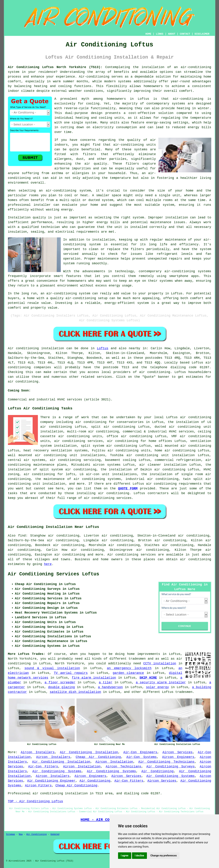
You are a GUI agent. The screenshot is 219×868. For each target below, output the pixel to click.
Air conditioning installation (36, 348)
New (21, 834)
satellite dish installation (75, 692)
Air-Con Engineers (140, 752)
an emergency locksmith (129, 668)
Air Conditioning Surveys (171, 767)
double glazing (61, 687)
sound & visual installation (52, 668)
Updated (55, 834)
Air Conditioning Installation (89, 752)
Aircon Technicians (124, 767)
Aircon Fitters (38, 786)
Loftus (103, 348)
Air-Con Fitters (43, 767)
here (48, 564)
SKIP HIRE (148, 678)
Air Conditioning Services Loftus (54, 574)
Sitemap (11, 834)
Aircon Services (177, 752)
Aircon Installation (114, 762)
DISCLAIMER (202, 34)
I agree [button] (125, 856)
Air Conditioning (158, 771)
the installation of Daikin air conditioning (143, 470)
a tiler (106, 682)
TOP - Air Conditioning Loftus (36, 801)
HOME (148, 34)
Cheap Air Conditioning (98, 757)
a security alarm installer (161, 682)
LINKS (160, 34)
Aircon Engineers (178, 757)
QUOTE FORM (128, 489)
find (22, 536)
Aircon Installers (38, 752)
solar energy (157, 687)
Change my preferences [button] (164, 856)
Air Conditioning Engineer (51, 781)
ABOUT (172, 34)
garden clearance (128, 673)
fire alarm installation (94, 678)
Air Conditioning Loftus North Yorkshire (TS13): (55, 67)
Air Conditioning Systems (57, 771)
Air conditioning (123, 555)
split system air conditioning (109, 446)
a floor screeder (60, 682)
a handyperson (110, 687)
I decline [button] (139, 856)
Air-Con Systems (141, 757)
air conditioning (155, 372)
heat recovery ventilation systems (55, 451)
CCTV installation (160, 663)
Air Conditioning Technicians (166, 762)
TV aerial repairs (71, 673)
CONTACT (185, 34)
